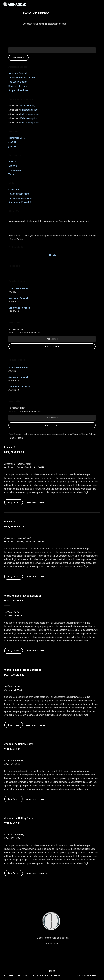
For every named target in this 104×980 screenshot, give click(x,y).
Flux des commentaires (20, 198)
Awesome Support (18, 73)
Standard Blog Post (18, 86)
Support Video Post (18, 90)
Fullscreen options (29, 110)
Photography (15, 170)
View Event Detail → (37, 503)
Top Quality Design (18, 82)
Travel (11, 174)
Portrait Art (11, 447)
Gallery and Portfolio (19, 308)
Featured (13, 161)
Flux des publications (19, 194)
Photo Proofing (28, 106)
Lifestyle (13, 166)
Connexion (14, 190)
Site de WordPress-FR (20, 202)
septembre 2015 (17, 138)
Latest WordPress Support (22, 77)
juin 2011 (13, 146)
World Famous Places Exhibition (23, 596)
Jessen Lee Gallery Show (19, 744)
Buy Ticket (14, 502)
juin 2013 (13, 142)
